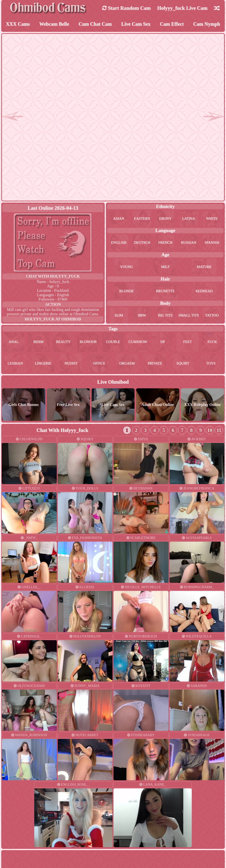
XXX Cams (18, 24)
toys (211, 365)
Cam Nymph (207, 24)
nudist (71, 365)
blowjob (88, 343)
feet (187, 343)
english (119, 243)
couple (113, 343)
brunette (165, 292)
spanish (212, 243)
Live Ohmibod (113, 384)
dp (163, 343)
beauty (63, 343)
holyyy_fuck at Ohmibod (53, 320)
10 (210, 432)
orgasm (127, 365)
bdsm (39, 343)
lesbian (15, 365)
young (126, 268)
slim (119, 316)
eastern (142, 219)
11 (219, 432)
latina (189, 219)
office (99, 365)
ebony (165, 219)
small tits (189, 316)
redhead (204, 292)
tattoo (212, 316)
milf (165, 268)
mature (204, 268)
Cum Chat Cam (95, 24)
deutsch (142, 243)
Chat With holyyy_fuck (53, 277)
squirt (183, 365)
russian (189, 243)
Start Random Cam (126, 8)
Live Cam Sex (136, 24)
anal (14, 343)
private (155, 365)
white (212, 219)
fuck (212, 343)
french (165, 243)
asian (119, 219)
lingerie (43, 365)
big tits (165, 316)
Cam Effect (172, 24)
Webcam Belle (54, 24)
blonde (127, 292)
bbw (142, 316)
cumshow (138, 343)
